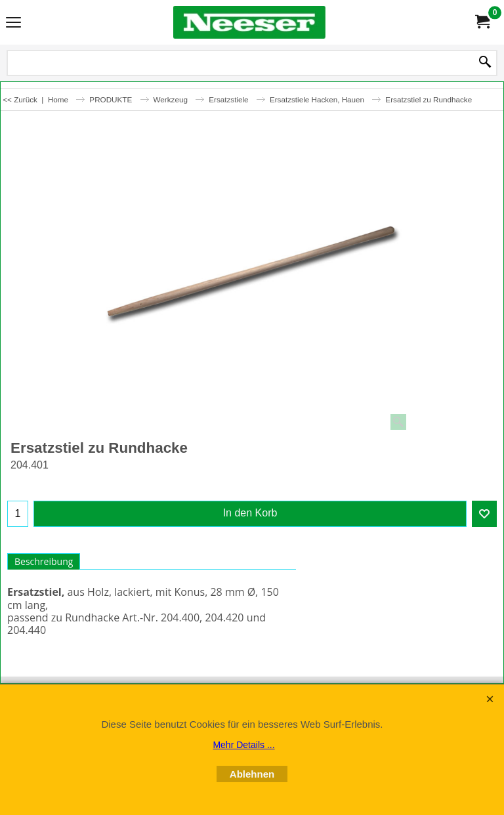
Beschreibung (44, 561)
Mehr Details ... (243, 745)
